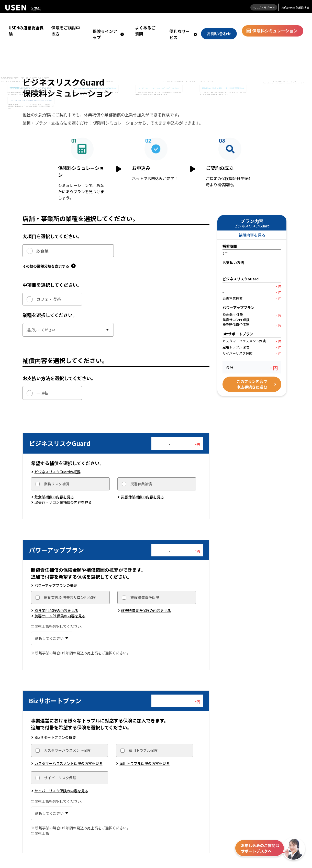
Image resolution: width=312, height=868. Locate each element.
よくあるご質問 (163, 23)
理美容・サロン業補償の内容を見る (63, 489)
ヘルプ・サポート (261, 7)
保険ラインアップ (126, 23)
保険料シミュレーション (279, 23)
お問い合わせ (230, 23)
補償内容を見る (252, 219)
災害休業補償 (141, 470)
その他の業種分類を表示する (49, 251)
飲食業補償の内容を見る (54, 483)
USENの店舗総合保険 (25, 23)
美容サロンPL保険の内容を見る (60, 603)
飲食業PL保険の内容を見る (56, 598)
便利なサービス (193, 23)
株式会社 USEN (23, 7)
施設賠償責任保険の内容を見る (146, 598)
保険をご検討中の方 (91, 23)
